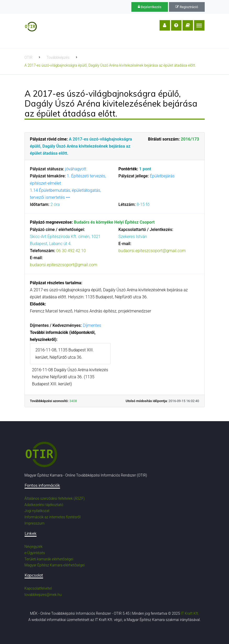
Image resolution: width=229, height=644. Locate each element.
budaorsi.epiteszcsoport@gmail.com (64, 265)
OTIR (28, 57)
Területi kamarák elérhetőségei (49, 559)
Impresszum (35, 523)
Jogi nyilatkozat (37, 511)
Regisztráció (187, 7)
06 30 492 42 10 (71, 251)
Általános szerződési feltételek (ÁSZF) (55, 498)
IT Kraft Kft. (190, 613)
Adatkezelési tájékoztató (44, 505)
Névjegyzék (34, 547)
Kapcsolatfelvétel (38, 588)
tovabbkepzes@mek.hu (43, 595)
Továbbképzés (58, 57)
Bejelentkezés (150, 7)
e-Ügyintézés (35, 553)
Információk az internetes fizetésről (53, 517)
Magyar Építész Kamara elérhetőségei (55, 565)
